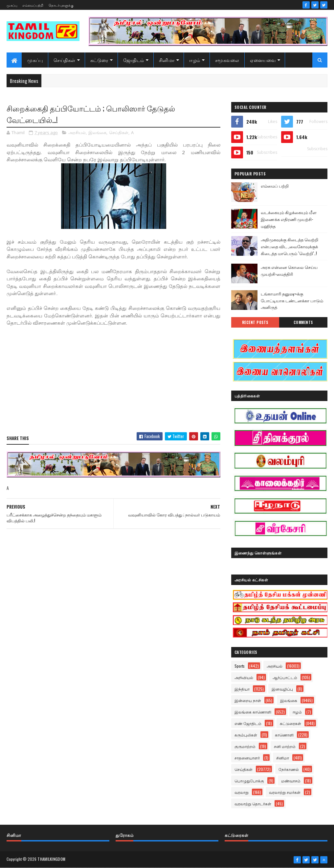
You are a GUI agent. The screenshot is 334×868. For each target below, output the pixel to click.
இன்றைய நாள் (248, 700)
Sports (240, 666)
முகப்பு (12, 5)
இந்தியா (242, 689)
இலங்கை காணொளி (253, 712)
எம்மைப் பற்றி (275, 186)
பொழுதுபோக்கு (249, 781)
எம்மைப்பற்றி (33, 5)
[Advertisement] (113, 380)
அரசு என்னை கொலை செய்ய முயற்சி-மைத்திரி (289, 270)
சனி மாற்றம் (285, 746)
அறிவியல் (244, 677)
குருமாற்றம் (245, 746)
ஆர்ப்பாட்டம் (285, 677)
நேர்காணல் (289, 769)
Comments (303, 322)
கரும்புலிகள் (246, 735)
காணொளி (284, 735)
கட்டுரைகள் (290, 723)
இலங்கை (97, 132)
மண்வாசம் (291, 781)
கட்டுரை (99, 60)
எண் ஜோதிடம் (248, 723)
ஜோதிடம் (134, 60)
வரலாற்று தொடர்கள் (253, 804)
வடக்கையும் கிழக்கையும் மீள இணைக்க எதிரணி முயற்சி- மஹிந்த (289, 219)
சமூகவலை (227, 60)
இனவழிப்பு (282, 689)
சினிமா (167, 60)
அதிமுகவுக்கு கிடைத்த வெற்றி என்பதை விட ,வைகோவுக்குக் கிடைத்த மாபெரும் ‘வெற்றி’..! (289, 246)
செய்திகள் (65, 60)
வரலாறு (242, 792)
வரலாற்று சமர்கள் (285, 792)
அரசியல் (77, 132)
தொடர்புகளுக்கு (61, 5)
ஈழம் (195, 60)
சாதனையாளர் (247, 758)
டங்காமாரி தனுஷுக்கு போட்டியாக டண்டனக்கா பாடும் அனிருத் (292, 300)
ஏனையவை (263, 60)
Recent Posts (255, 322)
